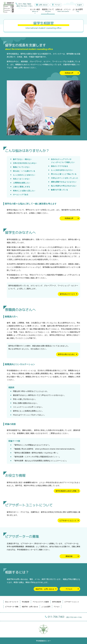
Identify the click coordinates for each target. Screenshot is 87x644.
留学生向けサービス (67, 294)
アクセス (58, 5)
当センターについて (12, 602)
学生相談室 (26, 602)
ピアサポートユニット (68, 520)
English (80, 5)
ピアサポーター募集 (12, 607)
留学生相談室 (57, 602)
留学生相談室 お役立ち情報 (66, 491)
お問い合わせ (43, 5)
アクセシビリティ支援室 (41, 602)
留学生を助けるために (66, 354)
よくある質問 (46, 607)
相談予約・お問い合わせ (45, 589)
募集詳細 (69, 556)
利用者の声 (69, 73)
